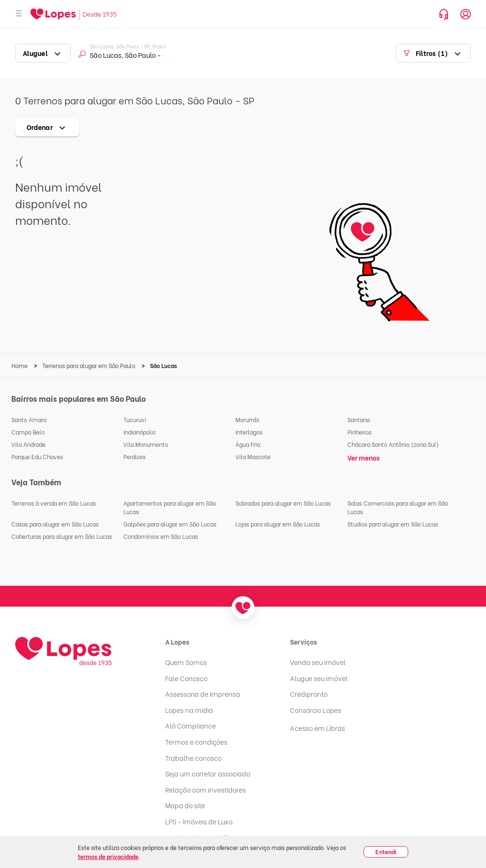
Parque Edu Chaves (37, 457)
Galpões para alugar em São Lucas (170, 524)
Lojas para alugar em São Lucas (278, 524)
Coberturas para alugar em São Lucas (62, 536)
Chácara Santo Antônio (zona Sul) (393, 444)
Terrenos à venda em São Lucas (54, 503)
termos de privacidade (108, 856)
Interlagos (249, 432)
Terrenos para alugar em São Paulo (89, 365)
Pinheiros (360, 432)
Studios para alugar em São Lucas (393, 524)
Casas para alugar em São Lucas (55, 524)
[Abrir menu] (19, 14)
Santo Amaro (29, 420)
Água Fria (248, 444)
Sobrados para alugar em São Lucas (283, 503)
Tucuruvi (135, 420)
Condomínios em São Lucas (161, 536)
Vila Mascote (253, 457)
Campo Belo (28, 432)
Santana (359, 420)
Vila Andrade (28, 444)
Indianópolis (140, 432)
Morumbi (247, 420)
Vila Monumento (146, 444)
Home (20, 365)
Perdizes (135, 457)
